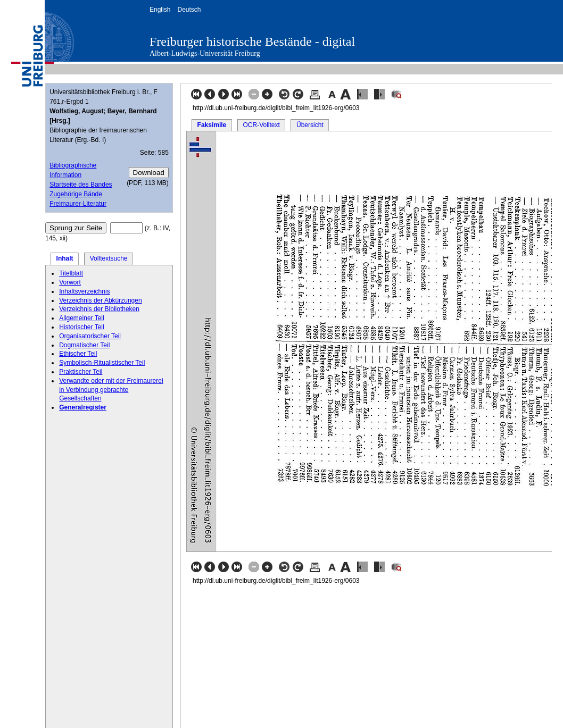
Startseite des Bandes (81, 185)
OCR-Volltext (261, 125)
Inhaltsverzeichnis (84, 291)
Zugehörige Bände (76, 194)
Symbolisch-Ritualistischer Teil (102, 363)
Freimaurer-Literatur (78, 204)
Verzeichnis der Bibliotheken (99, 309)
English (160, 10)
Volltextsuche (109, 258)
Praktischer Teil (81, 372)
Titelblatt (71, 273)
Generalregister (83, 407)
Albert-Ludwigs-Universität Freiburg (205, 53)
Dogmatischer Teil (84, 345)
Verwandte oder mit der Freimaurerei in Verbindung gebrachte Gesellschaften (111, 390)
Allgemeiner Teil (82, 318)
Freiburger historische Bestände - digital (252, 41)
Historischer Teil (81, 327)
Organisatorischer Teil (90, 336)
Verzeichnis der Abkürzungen (100, 300)
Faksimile (212, 125)
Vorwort (70, 282)
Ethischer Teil (78, 354)
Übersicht (310, 125)
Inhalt (65, 258)
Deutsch (189, 10)
